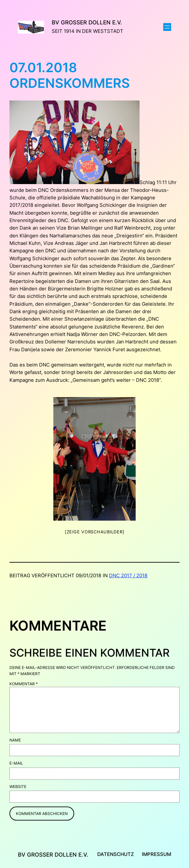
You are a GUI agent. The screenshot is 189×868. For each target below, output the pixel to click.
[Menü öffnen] (167, 27)
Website (18, 787)
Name (15, 740)
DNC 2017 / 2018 (128, 576)
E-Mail (16, 763)
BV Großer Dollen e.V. (87, 22)
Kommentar (24, 684)
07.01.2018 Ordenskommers (70, 75)
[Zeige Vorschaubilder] (95, 532)
